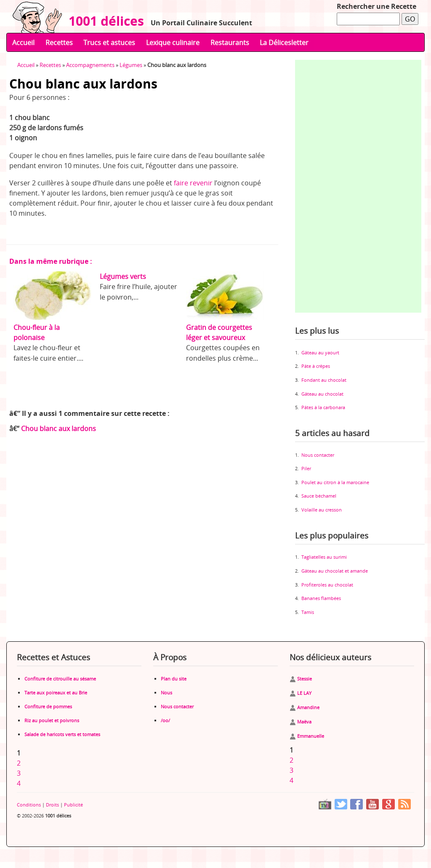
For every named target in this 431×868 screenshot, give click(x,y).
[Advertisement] (358, 186)
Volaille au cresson (322, 510)
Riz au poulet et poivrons (52, 720)
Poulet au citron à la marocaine (335, 482)
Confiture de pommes (48, 706)
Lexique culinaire (173, 43)
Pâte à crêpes (316, 366)
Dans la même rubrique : (51, 261)
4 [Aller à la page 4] (19, 783)
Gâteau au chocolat (322, 394)
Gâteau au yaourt (320, 352)
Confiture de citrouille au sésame (60, 679)
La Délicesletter (284, 43)
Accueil (23, 43)
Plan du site (174, 679)
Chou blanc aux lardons (59, 429)
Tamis (308, 612)
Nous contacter (318, 455)
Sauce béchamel (319, 496)
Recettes (59, 43)
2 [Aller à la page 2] (19, 763)
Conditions (29, 805)
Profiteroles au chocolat (327, 585)
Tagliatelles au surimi (324, 557)
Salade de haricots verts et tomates (62, 734)
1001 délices (103, 21)
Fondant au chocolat (324, 380)
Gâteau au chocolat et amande (335, 571)
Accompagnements (90, 65)
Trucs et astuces (109, 43)
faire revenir (193, 183)
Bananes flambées (321, 598)
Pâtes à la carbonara (323, 407)
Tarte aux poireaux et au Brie (56, 693)
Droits (52, 805)
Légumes (131, 65)
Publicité (73, 805)
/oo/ (165, 720)
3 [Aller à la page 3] (19, 773)
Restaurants (230, 43)
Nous (166, 693)
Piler (306, 468)
